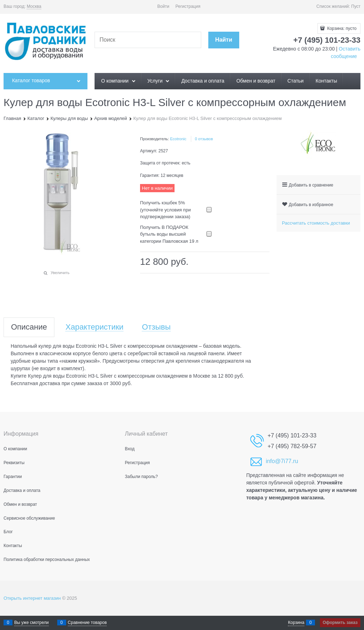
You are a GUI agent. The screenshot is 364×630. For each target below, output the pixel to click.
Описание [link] (29, 327)
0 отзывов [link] (204, 139)
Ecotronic (178, 139)
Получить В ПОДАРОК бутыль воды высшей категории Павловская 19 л (169, 234)
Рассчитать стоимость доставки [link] (316, 223)
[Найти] (224, 40)
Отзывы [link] (156, 327)
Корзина (296, 623)
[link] (34, 7)
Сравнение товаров (87, 623)
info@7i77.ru (282, 461)
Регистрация (188, 6)
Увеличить (60, 273)
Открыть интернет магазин (32, 598)
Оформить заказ (340, 623)
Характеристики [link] (94, 327)
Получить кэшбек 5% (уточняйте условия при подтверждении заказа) (165, 210)
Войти (164, 6)
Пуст (356, 6)
